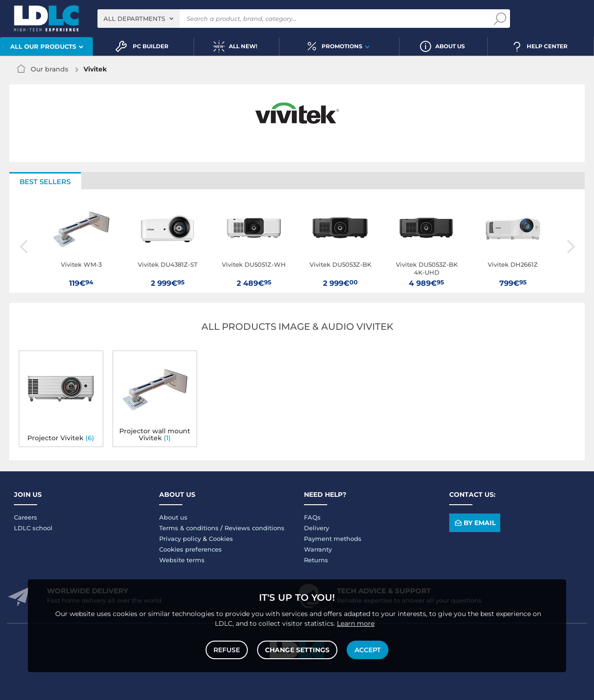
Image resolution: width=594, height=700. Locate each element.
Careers (26, 517)
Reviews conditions (255, 528)
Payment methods (333, 539)
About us (173, 517)
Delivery (316, 528)
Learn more (356, 623)
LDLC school (33, 528)
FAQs (312, 517)
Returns (316, 560)
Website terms (182, 560)
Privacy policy (180, 539)
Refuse (227, 650)
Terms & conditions (189, 528)
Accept (368, 650)
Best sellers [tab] (45, 182)
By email (475, 523)
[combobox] (139, 19)
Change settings (297, 650)
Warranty (318, 549)
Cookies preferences (190, 549)
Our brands (49, 69)
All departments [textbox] (134, 19)
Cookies (221, 539)
